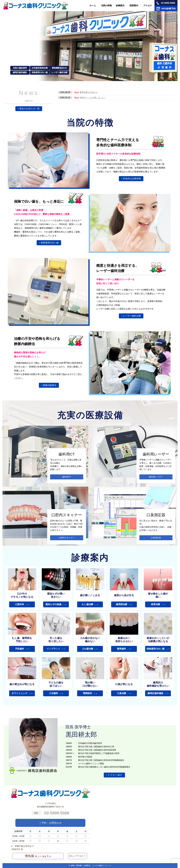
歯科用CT (67, 477)
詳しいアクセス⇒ (77, 856)
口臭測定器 (156, 538)
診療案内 (120, 6)
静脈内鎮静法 (50, 385)
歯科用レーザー (156, 477)
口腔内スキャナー (67, 538)
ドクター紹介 (115, 775)
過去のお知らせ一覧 (29, 109)
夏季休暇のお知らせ (86, 92)
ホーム (93, 6)
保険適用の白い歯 (50, 243)
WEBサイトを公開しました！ (90, 98)
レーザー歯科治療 (132, 316)
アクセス (148, 6)
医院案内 (134, 6)
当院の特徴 (106, 6)
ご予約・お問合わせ (50, 823)
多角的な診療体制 (132, 179)
